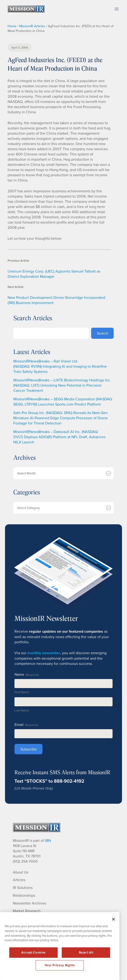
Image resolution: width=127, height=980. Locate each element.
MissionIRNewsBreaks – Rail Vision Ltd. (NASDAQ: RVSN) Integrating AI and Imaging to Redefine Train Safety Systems (60, 366)
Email (26, 724)
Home (12, 26)
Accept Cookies (33, 952)
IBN (48, 840)
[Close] (113, 919)
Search (103, 333)
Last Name (22, 710)
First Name (22, 692)
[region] (60, 946)
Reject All (86, 952)
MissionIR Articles (32, 26)
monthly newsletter (44, 653)
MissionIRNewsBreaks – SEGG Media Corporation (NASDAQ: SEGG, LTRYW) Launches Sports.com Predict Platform (63, 402)
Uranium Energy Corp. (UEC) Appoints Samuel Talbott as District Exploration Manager (54, 274)
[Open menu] (117, 9)
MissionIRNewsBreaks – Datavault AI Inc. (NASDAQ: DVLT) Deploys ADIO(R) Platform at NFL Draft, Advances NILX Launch (59, 437)
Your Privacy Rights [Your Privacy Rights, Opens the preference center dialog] (60, 965)
